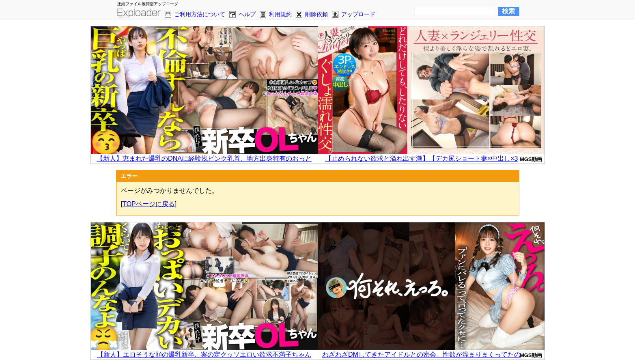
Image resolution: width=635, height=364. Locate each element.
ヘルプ (247, 14)
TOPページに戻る (149, 204)
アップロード (358, 14)
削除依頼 (316, 14)
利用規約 (280, 14)
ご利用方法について (200, 14)
